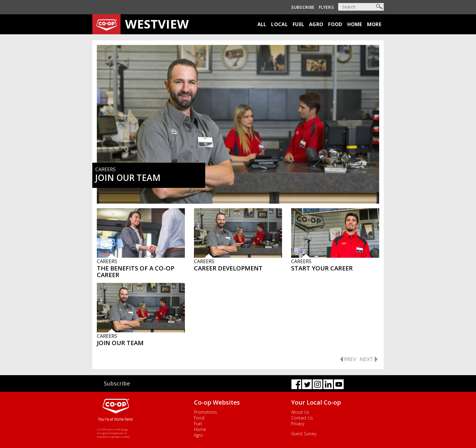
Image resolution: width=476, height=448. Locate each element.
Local (279, 24)
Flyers (326, 7)
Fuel (298, 24)
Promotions (206, 412)
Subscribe (303, 7)
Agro (316, 24)
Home (355, 24)
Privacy (298, 424)
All (262, 24)
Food (335, 24)
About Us (300, 412)
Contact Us (302, 418)
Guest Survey (304, 434)
